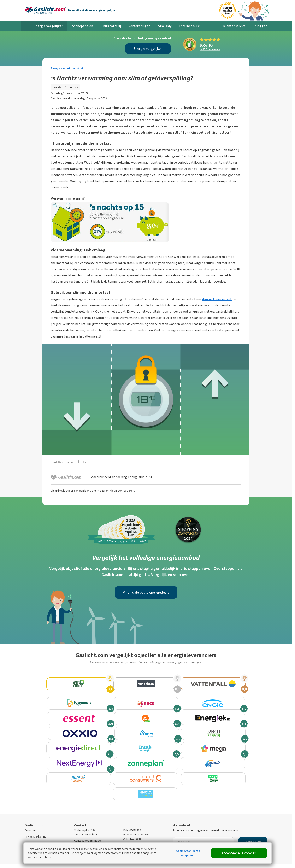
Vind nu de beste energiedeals (146, 592)
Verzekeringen (140, 26)
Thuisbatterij (111, 26)
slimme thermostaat (217, 299)
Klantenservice (234, 26)
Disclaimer (31, 832)
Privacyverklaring (36, 826)
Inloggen (260, 26)
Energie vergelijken (148, 49)
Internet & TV (189, 26)
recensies (210, 49)
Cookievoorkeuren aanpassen (188, 853)
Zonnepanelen (82, 26)
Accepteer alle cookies (239, 853)
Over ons (31, 819)
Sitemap (30, 838)
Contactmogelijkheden (88, 830)
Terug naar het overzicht (67, 68)
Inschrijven (253, 831)
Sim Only (165, 26)
